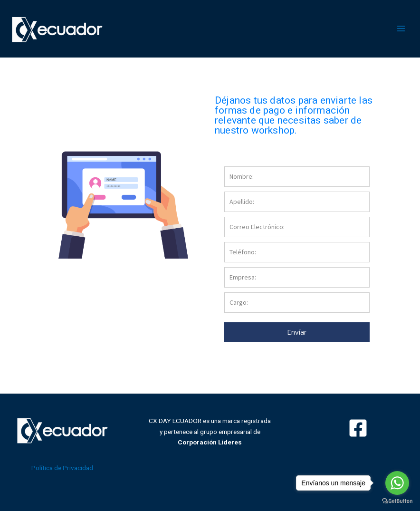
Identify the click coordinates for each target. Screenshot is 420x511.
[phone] (297, 252)
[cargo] (297, 303)
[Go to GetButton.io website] (397, 501)
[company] (297, 277)
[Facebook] (358, 428)
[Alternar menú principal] (401, 29)
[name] (297, 177)
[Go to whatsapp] (397, 483)
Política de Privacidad (62, 468)
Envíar (297, 332)
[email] (297, 227)
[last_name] (297, 202)
